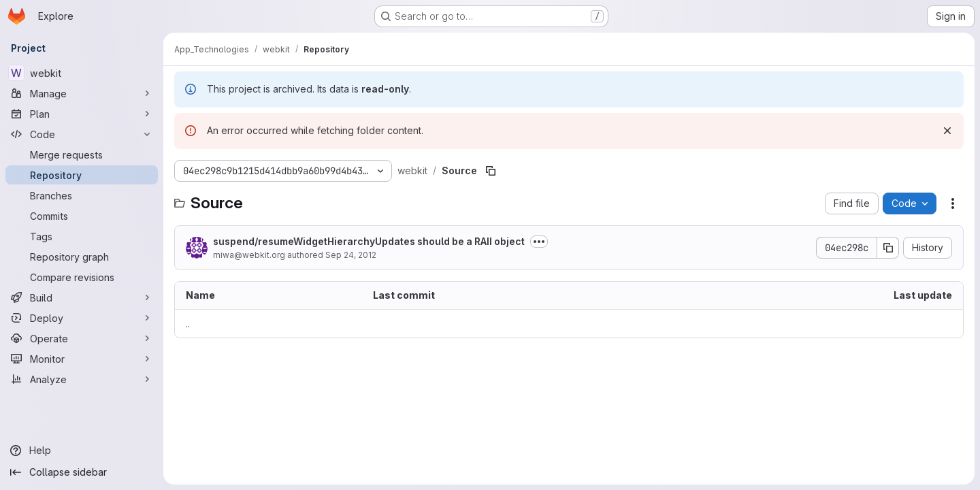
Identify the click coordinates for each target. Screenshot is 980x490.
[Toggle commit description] (539, 242)
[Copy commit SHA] (888, 248)
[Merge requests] (82, 154)
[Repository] (82, 175)
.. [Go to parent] (188, 324)
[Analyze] (82, 379)
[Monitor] (82, 359)
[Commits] (82, 216)
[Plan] (82, 114)
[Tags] (82, 236)
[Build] (82, 297)
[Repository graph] (82, 257)
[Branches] (82, 195)
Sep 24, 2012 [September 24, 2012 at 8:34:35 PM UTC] (351, 255)
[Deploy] (82, 318)
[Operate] (82, 338)
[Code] (82, 134)
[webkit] (82, 73)
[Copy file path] (491, 171)
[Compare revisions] (82, 277)
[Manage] (82, 93)
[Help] (82, 451)
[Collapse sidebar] (82, 472)
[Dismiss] (947, 131)
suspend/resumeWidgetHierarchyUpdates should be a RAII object (369, 241)
